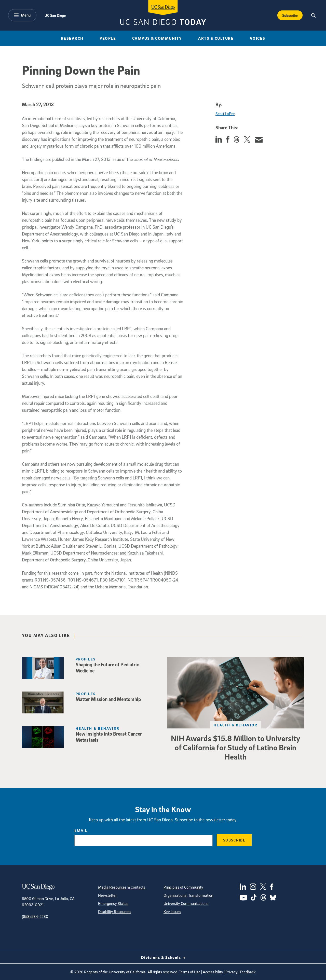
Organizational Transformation (188, 895)
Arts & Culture (216, 38)
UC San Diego (55, 15)
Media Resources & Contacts (122, 887)
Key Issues (172, 912)
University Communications (186, 903)
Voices (258, 38)
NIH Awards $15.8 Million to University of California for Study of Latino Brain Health (236, 747)
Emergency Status (113, 903)
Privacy (232, 972)
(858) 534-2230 (35, 916)
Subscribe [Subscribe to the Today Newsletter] (290, 15)
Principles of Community (183, 887)
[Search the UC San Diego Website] (313, 15)
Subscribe (234, 840)
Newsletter (107, 895)
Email (81, 830)
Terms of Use (190, 972)
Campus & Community (157, 38)
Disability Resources (115, 912)
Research (72, 38)
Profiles (86, 659)
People (108, 38)
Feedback (248, 972)
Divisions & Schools (163, 957)
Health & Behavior (236, 725)
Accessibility (213, 972)
